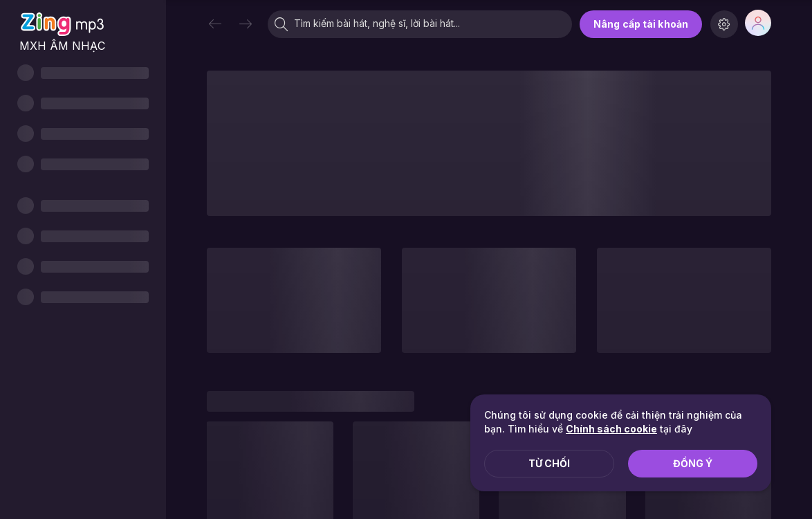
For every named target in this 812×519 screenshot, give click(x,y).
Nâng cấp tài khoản (641, 24)
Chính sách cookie (611, 429)
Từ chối (549, 463)
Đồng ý (693, 463)
